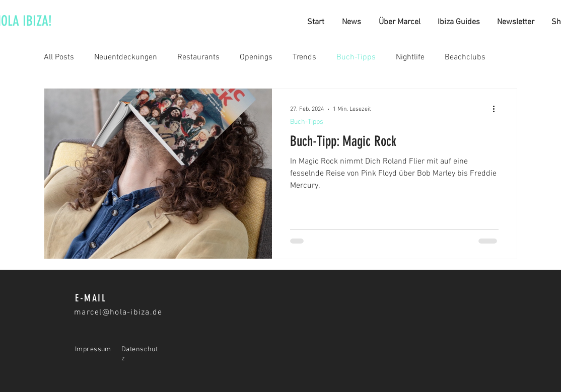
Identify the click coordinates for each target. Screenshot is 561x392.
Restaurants (198, 57)
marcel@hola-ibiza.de (118, 312)
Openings (256, 57)
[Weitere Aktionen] (497, 109)
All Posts (59, 57)
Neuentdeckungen (126, 57)
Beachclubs (465, 57)
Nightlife (410, 57)
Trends (304, 57)
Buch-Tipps (356, 57)
